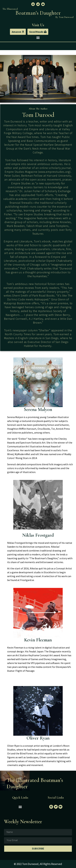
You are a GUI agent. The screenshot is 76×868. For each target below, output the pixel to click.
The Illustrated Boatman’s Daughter (35, 783)
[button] (18, 32)
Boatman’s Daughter (38, 13)
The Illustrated (10, 9)
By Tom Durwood (65, 17)
